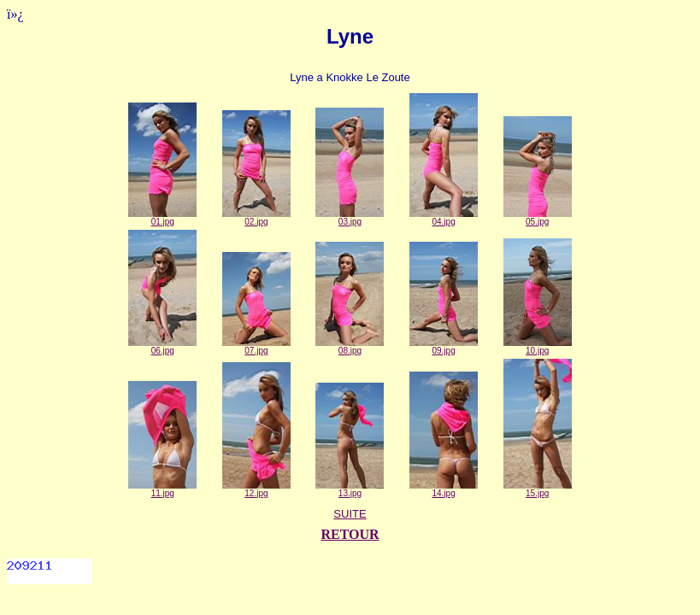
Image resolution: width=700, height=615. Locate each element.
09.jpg (444, 347)
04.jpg (444, 218)
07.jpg (256, 347)
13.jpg (350, 489)
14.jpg (444, 489)
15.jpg (538, 489)
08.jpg (350, 347)
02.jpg (256, 218)
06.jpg (162, 347)
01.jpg (162, 218)
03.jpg (350, 218)
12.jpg (256, 489)
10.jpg (538, 347)
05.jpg (538, 218)
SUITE (350, 514)
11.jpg (162, 489)
